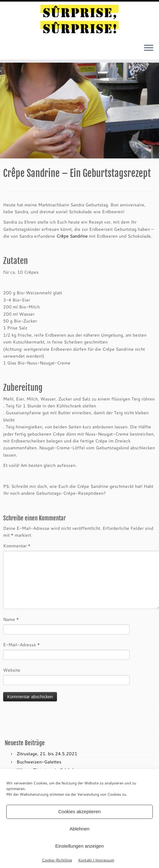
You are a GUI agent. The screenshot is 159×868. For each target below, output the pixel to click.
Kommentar (17, 546)
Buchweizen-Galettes (39, 762)
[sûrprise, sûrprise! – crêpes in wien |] (79, 20)
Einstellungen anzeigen (79, 846)
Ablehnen (79, 829)
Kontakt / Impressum (96, 860)
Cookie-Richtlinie (57, 860)
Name (11, 619)
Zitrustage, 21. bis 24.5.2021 (47, 754)
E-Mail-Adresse (21, 645)
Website (12, 670)
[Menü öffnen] (149, 48)
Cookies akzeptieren (79, 811)
